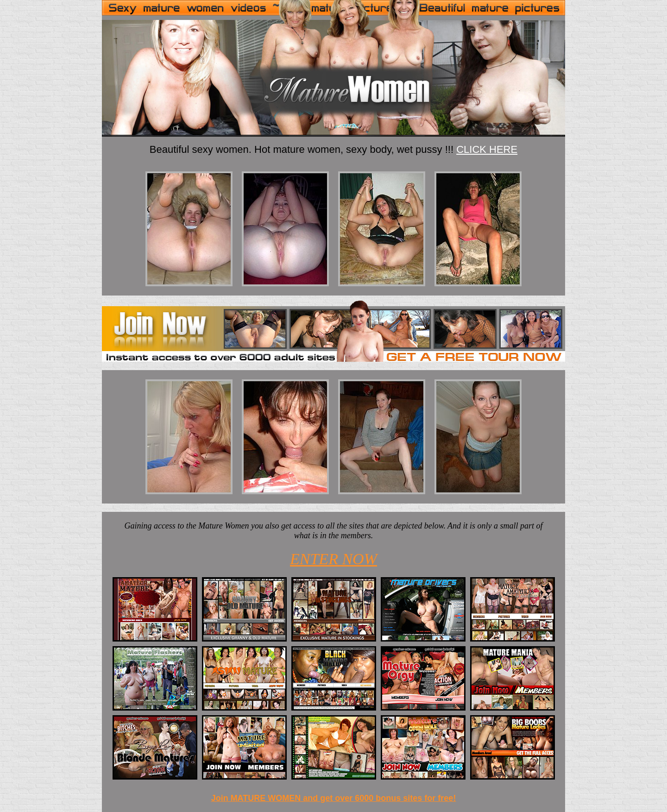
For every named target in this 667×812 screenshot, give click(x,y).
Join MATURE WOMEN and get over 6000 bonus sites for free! (334, 798)
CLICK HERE (487, 149)
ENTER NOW (333, 559)
